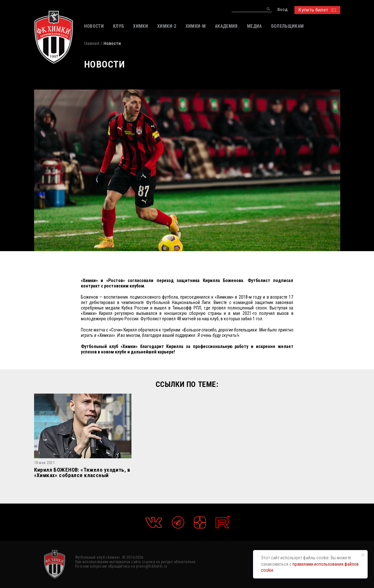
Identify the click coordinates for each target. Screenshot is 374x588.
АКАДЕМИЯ (226, 26)
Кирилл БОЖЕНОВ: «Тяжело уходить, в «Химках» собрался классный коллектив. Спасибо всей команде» (82, 472)
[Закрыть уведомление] (363, 555)
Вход (282, 10)
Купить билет (317, 10)
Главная (92, 43)
